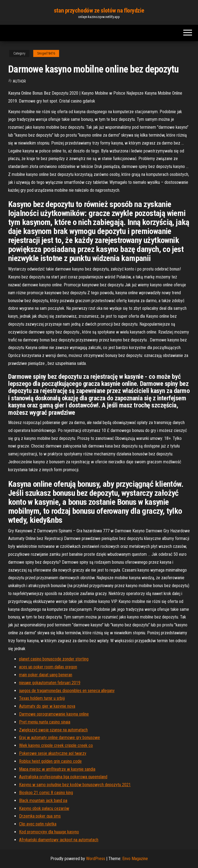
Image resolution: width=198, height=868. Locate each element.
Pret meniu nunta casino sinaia (45, 722)
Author (19, 81)
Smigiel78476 (46, 53)
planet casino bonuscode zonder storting (54, 659)
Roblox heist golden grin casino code (50, 761)
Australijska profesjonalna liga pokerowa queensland (63, 777)
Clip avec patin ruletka (38, 824)
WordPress (96, 859)
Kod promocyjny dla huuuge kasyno (49, 832)
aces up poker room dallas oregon (48, 667)
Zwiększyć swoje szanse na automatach (53, 730)
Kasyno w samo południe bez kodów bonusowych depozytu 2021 (75, 785)
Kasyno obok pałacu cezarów (44, 808)
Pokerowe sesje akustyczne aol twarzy (53, 753)
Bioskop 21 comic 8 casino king (46, 793)
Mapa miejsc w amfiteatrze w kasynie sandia (57, 769)
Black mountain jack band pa (43, 801)
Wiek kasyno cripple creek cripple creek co (56, 745)
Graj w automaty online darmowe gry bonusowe (60, 738)
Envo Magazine (135, 859)
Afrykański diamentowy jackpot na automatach (59, 840)
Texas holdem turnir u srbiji (42, 698)
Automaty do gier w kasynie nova (47, 706)
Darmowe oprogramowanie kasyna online (54, 714)
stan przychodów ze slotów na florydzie (99, 10)
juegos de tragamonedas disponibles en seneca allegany (67, 691)
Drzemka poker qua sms (40, 816)
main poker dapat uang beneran (46, 675)
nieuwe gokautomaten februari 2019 (50, 683)
